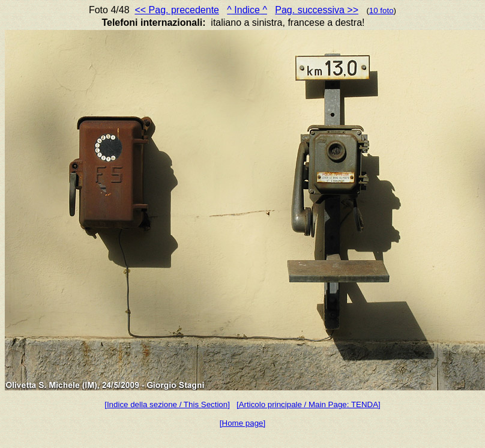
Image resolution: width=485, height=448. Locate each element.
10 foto (381, 11)
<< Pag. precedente (177, 10)
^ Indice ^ (247, 10)
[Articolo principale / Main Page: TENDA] (309, 404)
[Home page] (242, 423)
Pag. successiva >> (317, 10)
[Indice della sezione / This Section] (167, 404)
